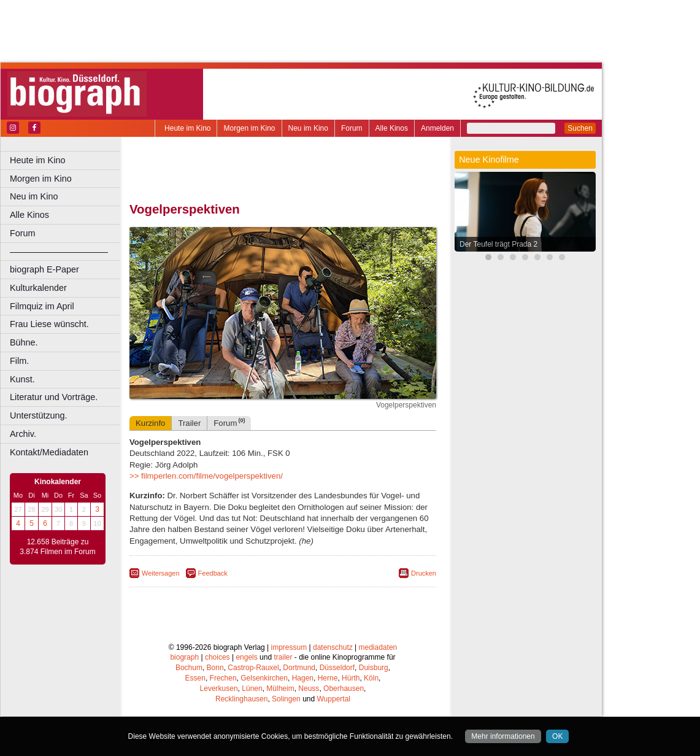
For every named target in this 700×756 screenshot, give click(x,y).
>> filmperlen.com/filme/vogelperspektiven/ (206, 476)
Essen (195, 678)
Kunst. (22, 379)
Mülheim (280, 688)
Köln (371, 678)
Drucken (424, 573)
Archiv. (23, 434)
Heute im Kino (187, 128)
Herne (328, 678)
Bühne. (24, 342)
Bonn (215, 668)
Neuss (309, 688)
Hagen (303, 678)
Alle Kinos (392, 128)
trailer (283, 657)
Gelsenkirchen (264, 678)
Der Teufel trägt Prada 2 (498, 244)
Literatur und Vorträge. (54, 397)
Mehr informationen (503, 736)
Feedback (213, 573)
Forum (352, 128)
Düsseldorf (337, 668)
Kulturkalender (38, 288)
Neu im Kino (308, 128)
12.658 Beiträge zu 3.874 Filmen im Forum (57, 547)
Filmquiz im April (42, 306)
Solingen (286, 699)
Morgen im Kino (249, 128)
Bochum (189, 668)
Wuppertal (334, 699)
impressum (289, 647)
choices (217, 657)
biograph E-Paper (44, 269)
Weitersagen (161, 573)
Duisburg (374, 668)
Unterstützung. (39, 415)
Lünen (252, 688)
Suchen (580, 128)
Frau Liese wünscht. (49, 324)
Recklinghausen (241, 699)
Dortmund (299, 668)
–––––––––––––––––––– (59, 252)
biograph (184, 657)
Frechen (223, 678)
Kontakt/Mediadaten (49, 452)
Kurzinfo (150, 423)
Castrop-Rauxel (253, 668)
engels (246, 657)
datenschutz (333, 647)
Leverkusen (219, 688)
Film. (19, 361)
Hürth (351, 678)
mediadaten (378, 647)
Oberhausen (344, 688)
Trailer (189, 423)
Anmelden (437, 128)
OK (557, 736)
